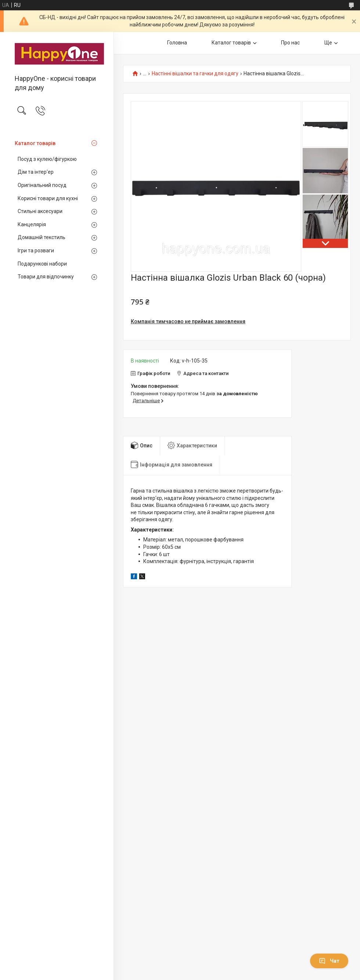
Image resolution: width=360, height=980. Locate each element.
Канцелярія (32, 224)
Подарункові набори (42, 264)
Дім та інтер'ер (36, 172)
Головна (177, 43)
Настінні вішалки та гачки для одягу (195, 74)
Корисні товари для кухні (48, 198)
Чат (329, 961)
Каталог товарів (35, 143)
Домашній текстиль (42, 237)
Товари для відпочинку (46, 277)
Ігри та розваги (36, 251)
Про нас (290, 43)
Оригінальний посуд (42, 185)
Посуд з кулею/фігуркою (47, 159)
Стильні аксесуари (40, 211)
